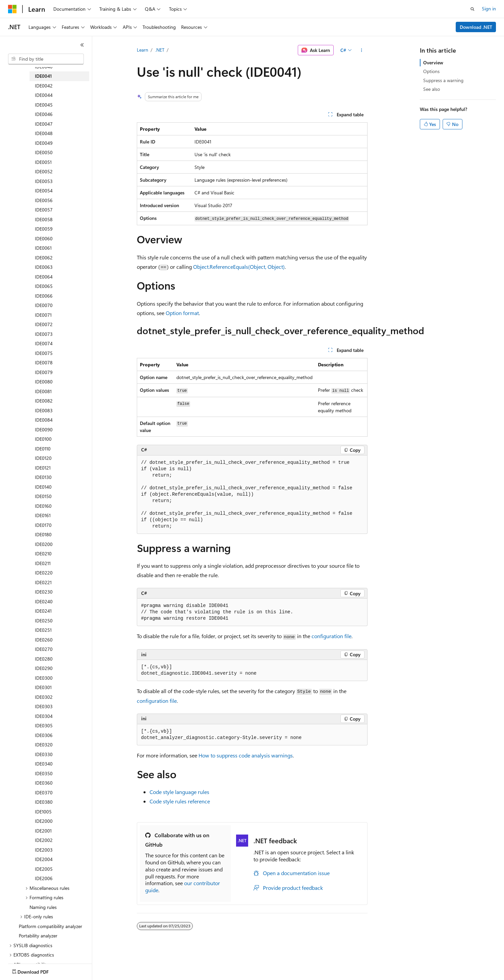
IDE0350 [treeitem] (44, 773)
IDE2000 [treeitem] (44, 821)
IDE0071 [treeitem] (43, 315)
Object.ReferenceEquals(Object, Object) (239, 267)
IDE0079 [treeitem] (44, 372)
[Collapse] (82, 45)
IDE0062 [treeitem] (44, 258)
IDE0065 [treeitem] (44, 286)
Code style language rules (179, 792)
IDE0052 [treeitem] (44, 171)
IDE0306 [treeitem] (44, 735)
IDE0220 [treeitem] (44, 573)
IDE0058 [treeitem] (44, 219)
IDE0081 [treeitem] (43, 391)
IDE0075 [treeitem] (44, 353)
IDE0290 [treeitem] (44, 668)
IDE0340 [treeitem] (44, 764)
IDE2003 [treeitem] (44, 850)
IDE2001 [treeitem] (43, 831)
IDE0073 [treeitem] (44, 334)
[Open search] (472, 9)
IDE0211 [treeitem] (43, 563)
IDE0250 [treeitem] (44, 621)
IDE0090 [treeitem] (44, 430)
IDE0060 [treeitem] (44, 238)
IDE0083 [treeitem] (44, 410)
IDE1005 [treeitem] (43, 812)
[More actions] (361, 50)
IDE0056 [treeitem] (44, 200)
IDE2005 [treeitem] (44, 869)
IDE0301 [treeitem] (43, 687)
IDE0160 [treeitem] (43, 506)
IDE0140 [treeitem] (43, 487)
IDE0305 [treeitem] (44, 725)
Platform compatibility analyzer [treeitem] (50, 926)
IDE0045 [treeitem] (44, 105)
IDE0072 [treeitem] (44, 324)
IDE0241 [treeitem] (43, 611)
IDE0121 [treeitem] (43, 468)
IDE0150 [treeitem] (43, 496)
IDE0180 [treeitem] (43, 534)
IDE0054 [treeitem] (44, 191)
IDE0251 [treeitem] (43, 630)
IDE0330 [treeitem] (44, 754)
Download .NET (476, 27)
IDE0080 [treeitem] (44, 382)
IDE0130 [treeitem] (43, 477)
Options (431, 71)
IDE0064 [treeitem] (44, 277)
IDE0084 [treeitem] (44, 420)
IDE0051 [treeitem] (43, 162)
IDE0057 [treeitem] (44, 210)
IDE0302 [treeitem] (44, 697)
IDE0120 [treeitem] (43, 458)
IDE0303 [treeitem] (44, 706)
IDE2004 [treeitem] (44, 859)
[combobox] (46, 59)
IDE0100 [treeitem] (43, 439)
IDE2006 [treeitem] (44, 878)
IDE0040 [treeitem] (44, 67)
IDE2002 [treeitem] (44, 840)
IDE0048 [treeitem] (44, 133)
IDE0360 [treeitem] (44, 783)
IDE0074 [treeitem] (44, 343)
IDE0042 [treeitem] (44, 86)
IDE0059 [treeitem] (44, 229)
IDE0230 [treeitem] (44, 592)
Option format (182, 313)
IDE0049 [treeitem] (44, 143)
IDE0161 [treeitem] (43, 515)
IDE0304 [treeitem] (44, 716)
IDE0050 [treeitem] (44, 152)
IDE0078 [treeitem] (44, 362)
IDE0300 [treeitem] (44, 678)
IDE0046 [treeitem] (44, 114)
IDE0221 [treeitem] (43, 582)
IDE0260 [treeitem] (44, 640)
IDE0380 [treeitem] (44, 802)
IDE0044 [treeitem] (44, 95)
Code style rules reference (180, 801)
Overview (433, 63)
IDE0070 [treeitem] (44, 305)
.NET (160, 50)
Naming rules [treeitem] (43, 907)
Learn (143, 50)
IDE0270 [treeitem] (44, 649)
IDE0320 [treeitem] (44, 745)
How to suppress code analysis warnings (246, 755)
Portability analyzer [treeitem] (38, 936)
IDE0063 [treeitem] (44, 267)
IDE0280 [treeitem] (44, 659)
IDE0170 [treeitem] (43, 525)
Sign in (489, 9)
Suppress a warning (443, 80)
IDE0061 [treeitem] (43, 248)
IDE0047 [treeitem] (44, 124)
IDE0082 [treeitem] (44, 401)
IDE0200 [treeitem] (44, 544)
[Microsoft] (12, 9)
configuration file (331, 636)
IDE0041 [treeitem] (43, 76)
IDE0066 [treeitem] (44, 296)
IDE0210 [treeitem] (43, 554)
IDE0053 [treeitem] (44, 181)
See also (432, 89)
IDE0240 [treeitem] (44, 601)
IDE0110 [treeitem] (43, 449)
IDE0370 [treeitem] (44, 792)
